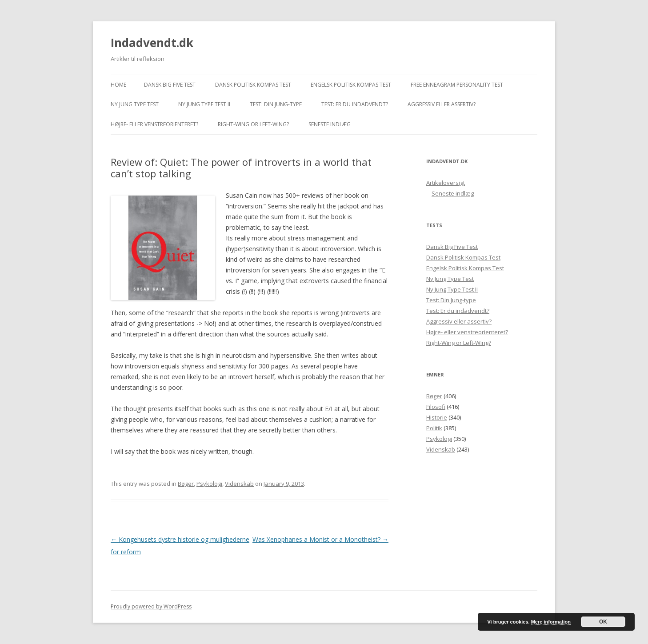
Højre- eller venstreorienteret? (154, 124)
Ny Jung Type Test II (204, 104)
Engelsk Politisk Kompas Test (351, 85)
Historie (437, 417)
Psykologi (209, 484)
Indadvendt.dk (152, 43)
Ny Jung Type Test (135, 104)
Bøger (186, 484)
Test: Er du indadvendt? (355, 104)
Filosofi (436, 407)
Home (118, 85)
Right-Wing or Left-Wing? (253, 124)
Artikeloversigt (446, 183)
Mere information (551, 622)
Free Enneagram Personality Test (457, 85)
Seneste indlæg (330, 124)
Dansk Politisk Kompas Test (253, 85)
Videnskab (239, 484)
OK (603, 622)
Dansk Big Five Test (170, 85)
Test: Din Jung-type (276, 104)
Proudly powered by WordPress (151, 606)
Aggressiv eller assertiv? (442, 104)
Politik (434, 428)
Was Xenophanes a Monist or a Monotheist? (320, 539)
